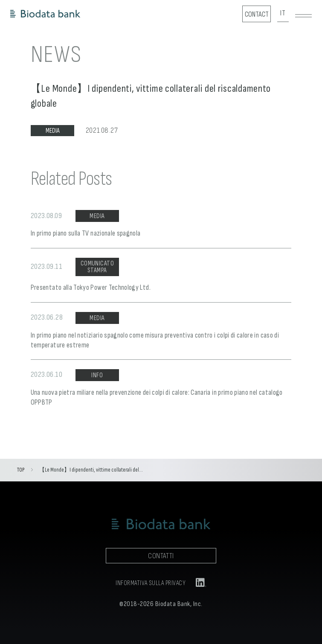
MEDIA (53, 131)
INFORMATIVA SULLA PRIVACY (151, 583)
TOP (21, 470)
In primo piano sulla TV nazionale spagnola (86, 233)
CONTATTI (161, 556)
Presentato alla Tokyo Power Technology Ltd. (91, 287)
